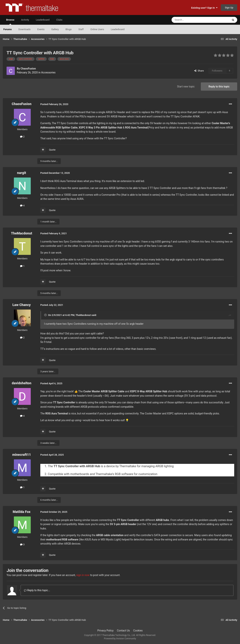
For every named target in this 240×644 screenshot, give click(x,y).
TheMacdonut (22, 233)
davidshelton (22, 383)
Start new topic (186, 87)
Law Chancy (21, 305)
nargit (22, 173)
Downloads (24, 29)
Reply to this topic (219, 87)
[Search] (191, 20)
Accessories (48, 72)
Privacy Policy (105, 631)
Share (199, 71)
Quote (52, 150)
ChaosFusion (28, 69)
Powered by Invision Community (120, 639)
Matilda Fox (22, 512)
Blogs (69, 29)
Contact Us (123, 631)
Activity (25, 20)
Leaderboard (118, 29)
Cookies (138, 631)
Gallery (55, 29)
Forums (7, 29)
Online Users (97, 29)
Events (41, 29)
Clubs (59, 20)
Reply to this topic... (37, 590)
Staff (81, 29)
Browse (10, 22)
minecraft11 (21, 455)
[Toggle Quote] (46, 315)
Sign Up (229, 8)
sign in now (83, 575)
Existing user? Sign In (204, 8)
